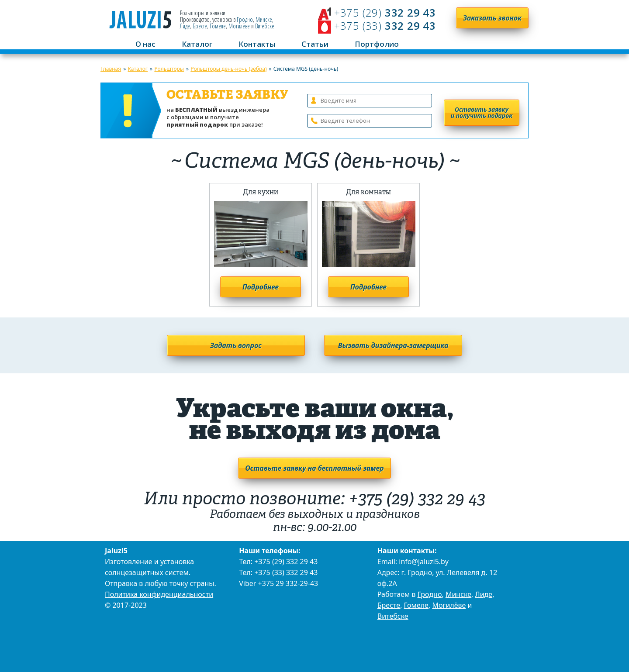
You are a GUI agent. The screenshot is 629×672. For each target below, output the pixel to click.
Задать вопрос (236, 345)
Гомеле (218, 26)
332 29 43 (384, 12)
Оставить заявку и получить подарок (482, 112)
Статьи (315, 44)
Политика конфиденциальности (159, 594)
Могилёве (239, 26)
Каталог (197, 44)
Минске (264, 19)
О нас (145, 44)
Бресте (200, 26)
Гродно (245, 19)
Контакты (257, 44)
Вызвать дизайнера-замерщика (393, 345)
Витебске (265, 26)
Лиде (185, 26)
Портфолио (377, 44)
